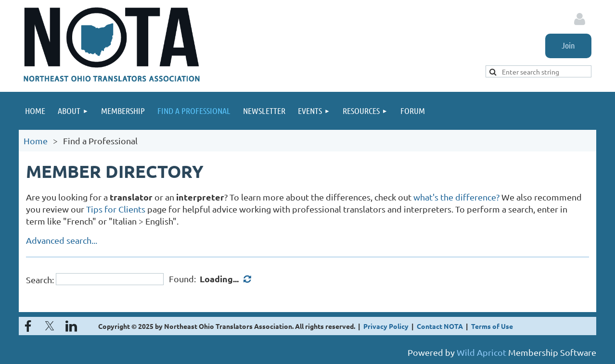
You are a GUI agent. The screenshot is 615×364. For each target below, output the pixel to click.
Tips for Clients (116, 209)
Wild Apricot (481, 352)
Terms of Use (492, 326)
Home (36, 141)
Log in (579, 19)
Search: (40, 279)
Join (568, 45)
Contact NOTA (440, 326)
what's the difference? (456, 197)
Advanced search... (62, 240)
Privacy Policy (386, 326)
